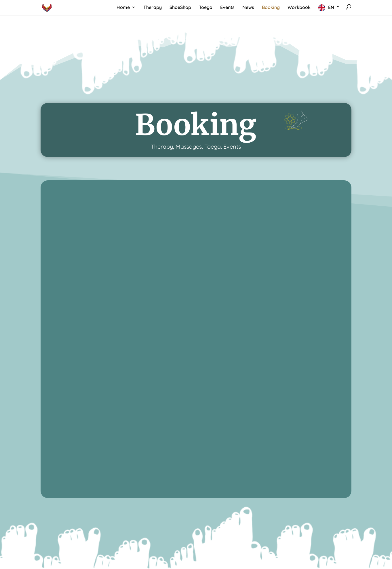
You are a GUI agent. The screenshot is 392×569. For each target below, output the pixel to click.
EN (331, 7)
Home (123, 8)
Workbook (299, 8)
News (248, 8)
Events (227, 8)
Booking (271, 8)
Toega (206, 8)
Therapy (153, 8)
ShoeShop (180, 8)
